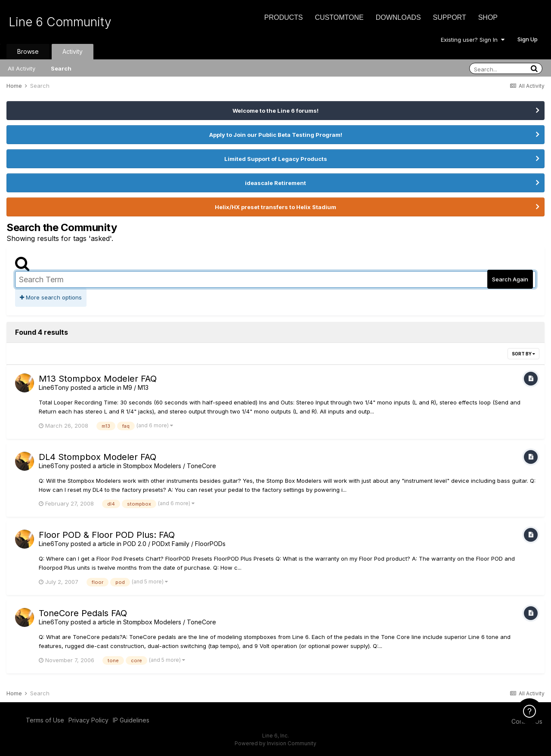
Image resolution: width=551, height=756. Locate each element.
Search (61, 68)
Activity (73, 51)
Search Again (510, 279)
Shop (488, 17)
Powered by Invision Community (275, 743)
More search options (51, 297)
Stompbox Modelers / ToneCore (170, 466)
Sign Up (528, 39)
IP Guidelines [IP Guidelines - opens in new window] (131, 720)
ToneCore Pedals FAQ (83, 613)
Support (450, 17)
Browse (28, 51)
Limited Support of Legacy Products (276, 159)
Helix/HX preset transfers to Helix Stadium (275, 207)
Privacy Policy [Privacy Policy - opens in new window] (88, 720)
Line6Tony (54, 387)
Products (284, 17)
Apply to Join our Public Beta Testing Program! (276, 135)
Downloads (398, 17)
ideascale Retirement (275, 183)
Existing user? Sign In (473, 40)
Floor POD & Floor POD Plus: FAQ (107, 535)
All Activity (22, 68)
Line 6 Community (60, 22)
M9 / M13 (136, 387)
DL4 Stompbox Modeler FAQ (98, 457)
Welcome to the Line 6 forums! (275, 111)
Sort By (523, 354)
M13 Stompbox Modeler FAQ (98, 379)
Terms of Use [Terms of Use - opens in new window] (45, 720)
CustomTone (339, 17)
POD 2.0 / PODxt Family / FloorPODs (174, 544)
